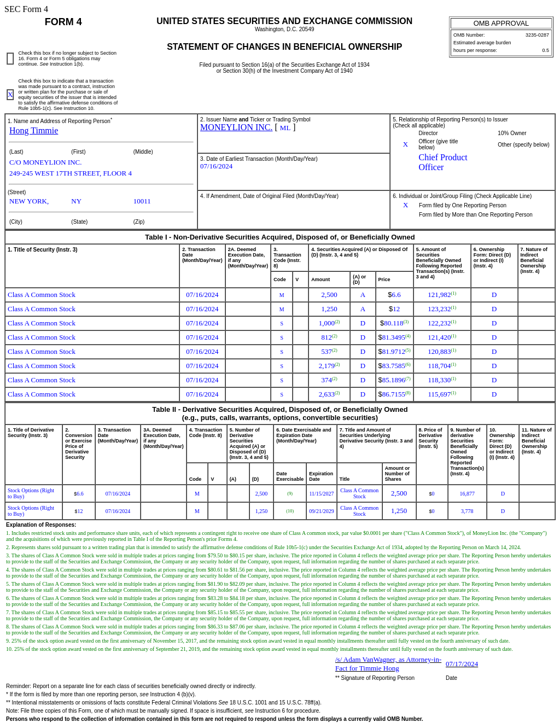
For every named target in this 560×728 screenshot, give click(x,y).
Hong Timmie (34, 130)
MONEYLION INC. (236, 127)
